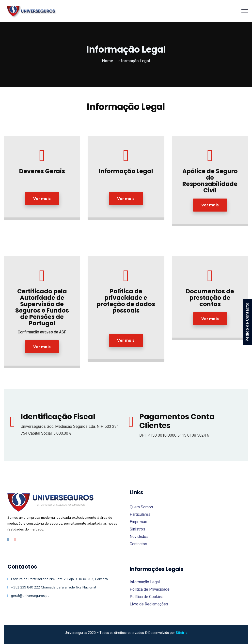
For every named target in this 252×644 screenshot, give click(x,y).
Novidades (139, 537)
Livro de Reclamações (149, 604)
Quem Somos (141, 507)
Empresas (138, 522)
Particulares (140, 514)
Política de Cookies (147, 597)
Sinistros (137, 529)
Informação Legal (145, 582)
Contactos (138, 544)
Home (108, 61)
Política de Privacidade (150, 589)
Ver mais (42, 199)
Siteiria (182, 633)
